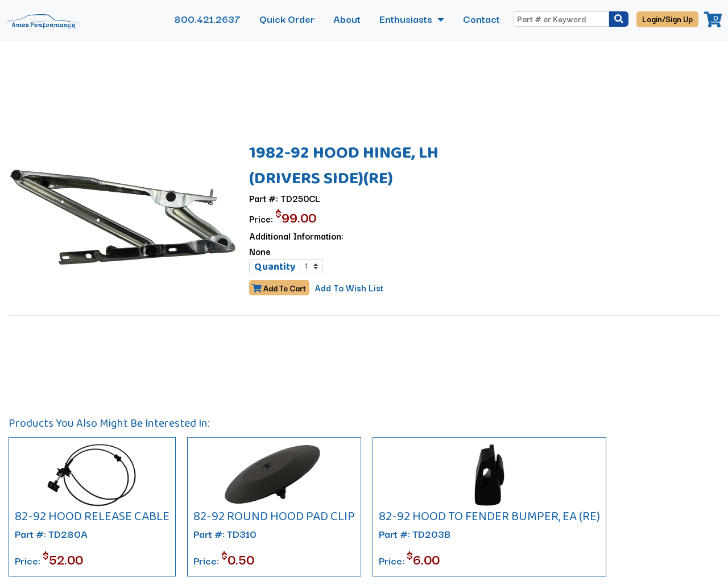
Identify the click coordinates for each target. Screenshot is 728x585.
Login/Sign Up (667, 19)
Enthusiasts (407, 18)
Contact (481, 18)
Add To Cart (279, 288)
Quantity (275, 266)
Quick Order (287, 18)
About (347, 18)
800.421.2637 (207, 18)
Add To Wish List (348, 287)
